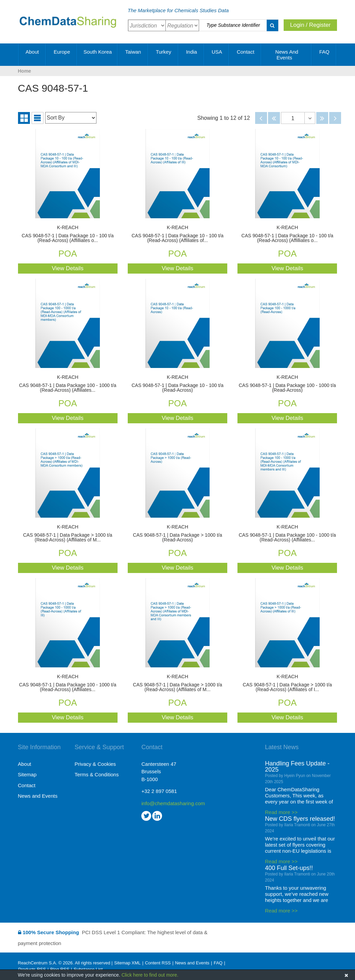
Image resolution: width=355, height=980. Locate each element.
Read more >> (281, 812)
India (191, 54)
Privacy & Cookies (95, 764)
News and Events (287, 55)
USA (217, 54)
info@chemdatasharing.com (170, 803)
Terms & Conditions (96, 774)
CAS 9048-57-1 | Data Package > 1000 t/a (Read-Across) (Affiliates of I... (287, 683)
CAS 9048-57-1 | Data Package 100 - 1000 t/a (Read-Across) (287, 384)
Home (25, 71)
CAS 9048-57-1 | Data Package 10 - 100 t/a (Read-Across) (177, 384)
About (32, 54)
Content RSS (158, 963)
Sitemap (27, 774)
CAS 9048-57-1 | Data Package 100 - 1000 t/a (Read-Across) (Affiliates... (68, 384)
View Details (68, 268)
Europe (62, 54)
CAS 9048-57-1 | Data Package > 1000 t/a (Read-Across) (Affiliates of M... (68, 533)
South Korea (98, 54)
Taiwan (133, 54)
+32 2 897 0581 (159, 791)
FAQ (324, 54)
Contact (246, 54)
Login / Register (310, 25)
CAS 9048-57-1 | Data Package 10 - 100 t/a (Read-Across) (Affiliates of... (177, 234)
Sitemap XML (127, 963)
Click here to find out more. (150, 975)
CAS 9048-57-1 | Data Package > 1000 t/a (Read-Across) (177, 533)
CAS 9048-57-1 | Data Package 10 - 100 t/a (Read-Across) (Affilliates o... (68, 234)
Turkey (164, 54)
